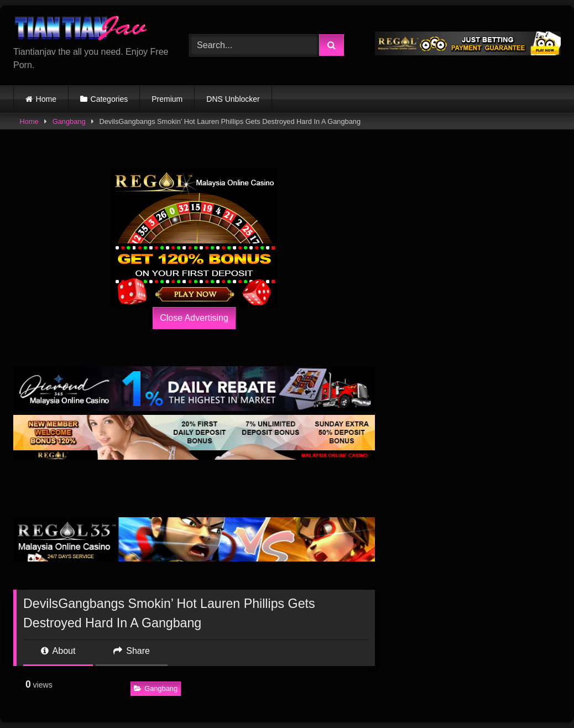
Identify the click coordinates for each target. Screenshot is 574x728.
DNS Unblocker (233, 99)
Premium (167, 99)
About (58, 651)
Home (46, 99)
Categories (109, 99)
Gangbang (69, 121)
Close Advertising (194, 318)
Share (132, 651)
